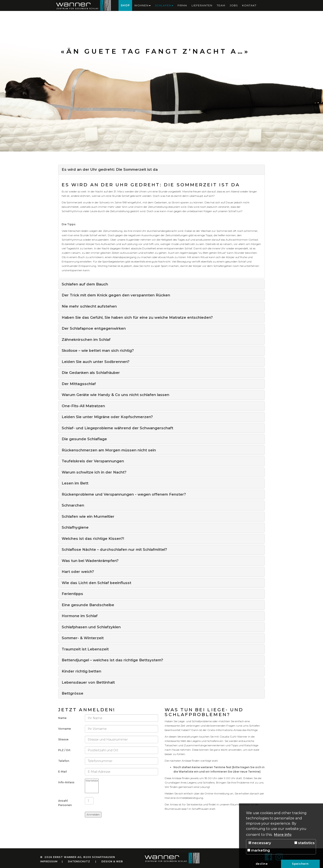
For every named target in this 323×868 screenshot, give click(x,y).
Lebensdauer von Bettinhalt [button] (88, 682)
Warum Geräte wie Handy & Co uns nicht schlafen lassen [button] (115, 395)
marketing (259, 850)
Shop (125, 5)
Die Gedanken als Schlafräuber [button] (91, 373)
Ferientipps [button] (72, 594)
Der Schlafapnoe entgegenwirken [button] (94, 328)
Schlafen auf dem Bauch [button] (85, 284)
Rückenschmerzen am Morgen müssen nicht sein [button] (109, 450)
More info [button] (283, 835)
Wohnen (142, 5)
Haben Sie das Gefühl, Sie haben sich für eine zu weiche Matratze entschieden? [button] (137, 317)
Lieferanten (202, 5)
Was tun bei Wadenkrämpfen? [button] (90, 561)
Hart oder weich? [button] (78, 572)
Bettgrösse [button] (72, 693)
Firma (182, 5)
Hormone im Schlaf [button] (80, 616)
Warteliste (92, 781)
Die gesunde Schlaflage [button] (84, 439)
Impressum (49, 861)
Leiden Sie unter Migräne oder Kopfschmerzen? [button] (107, 417)
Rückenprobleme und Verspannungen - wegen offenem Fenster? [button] (124, 494)
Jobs (234, 5)
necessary (260, 843)
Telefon (64, 761)
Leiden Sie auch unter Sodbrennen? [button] (96, 362)
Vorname (65, 729)
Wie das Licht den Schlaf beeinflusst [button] (96, 583)
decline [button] (262, 864)
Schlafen (164, 5)
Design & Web (112, 861)
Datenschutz (79, 861)
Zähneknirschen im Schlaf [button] (86, 340)
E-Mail (63, 772)
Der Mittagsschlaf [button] (79, 384)
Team (221, 5)
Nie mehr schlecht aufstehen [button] (89, 306)
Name (62, 718)
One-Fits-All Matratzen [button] (83, 406)
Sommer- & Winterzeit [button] (83, 638)
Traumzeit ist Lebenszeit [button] (85, 649)
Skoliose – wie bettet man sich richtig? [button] (98, 350)
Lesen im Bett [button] (75, 483)
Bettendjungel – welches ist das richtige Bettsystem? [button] (112, 660)
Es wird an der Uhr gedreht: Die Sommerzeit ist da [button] (110, 169)
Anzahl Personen (65, 803)
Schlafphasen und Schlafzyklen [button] (91, 627)
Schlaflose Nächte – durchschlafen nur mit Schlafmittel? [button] (114, 549)
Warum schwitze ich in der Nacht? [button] (94, 472)
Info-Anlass (66, 782)
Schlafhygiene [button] (75, 527)
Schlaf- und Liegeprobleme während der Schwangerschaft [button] (117, 428)
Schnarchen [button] (73, 505)
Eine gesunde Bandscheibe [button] (88, 605)
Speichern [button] (300, 864)
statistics (305, 843)
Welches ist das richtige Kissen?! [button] (93, 539)
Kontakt (249, 5)
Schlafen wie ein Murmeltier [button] (88, 516)
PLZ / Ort (64, 750)
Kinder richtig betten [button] (81, 671)
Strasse (63, 739)
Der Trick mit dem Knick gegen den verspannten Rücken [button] (116, 295)
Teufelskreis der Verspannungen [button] (93, 461)
